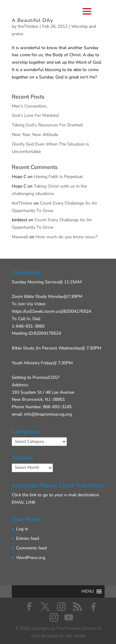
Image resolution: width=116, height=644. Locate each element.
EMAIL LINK (24, 502)
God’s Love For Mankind (35, 115)
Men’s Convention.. (30, 106)
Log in (22, 529)
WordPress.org (31, 558)
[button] (88, 591)
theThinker (22, 203)
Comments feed (31, 548)
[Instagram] (54, 617)
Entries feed (28, 538)
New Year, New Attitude (35, 135)
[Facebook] (93, 607)
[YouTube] (69, 617)
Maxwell (20, 237)
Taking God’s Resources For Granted (47, 125)
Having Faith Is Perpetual (58, 177)
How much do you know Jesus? (67, 237)
